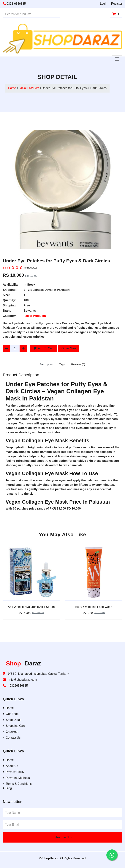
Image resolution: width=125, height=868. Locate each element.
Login (104, 4)
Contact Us (12, 738)
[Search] (57, 14)
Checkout (11, 732)
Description (47, 364)
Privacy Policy (14, 772)
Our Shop (11, 714)
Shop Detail (12, 720)
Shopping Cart (14, 726)
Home (12, 88)
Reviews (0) (78, 364)
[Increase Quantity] (23, 348)
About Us (10, 766)
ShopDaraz (50, 858)
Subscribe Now (63, 837)
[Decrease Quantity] (7, 348)
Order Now (69, 348)
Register (117, 4)
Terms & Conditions (17, 784)
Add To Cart (43, 348)
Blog (7, 788)
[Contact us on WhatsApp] (112, 855)
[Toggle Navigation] (117, 59)
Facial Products (29, 88)
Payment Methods (16, 778)
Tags (62, 364)
